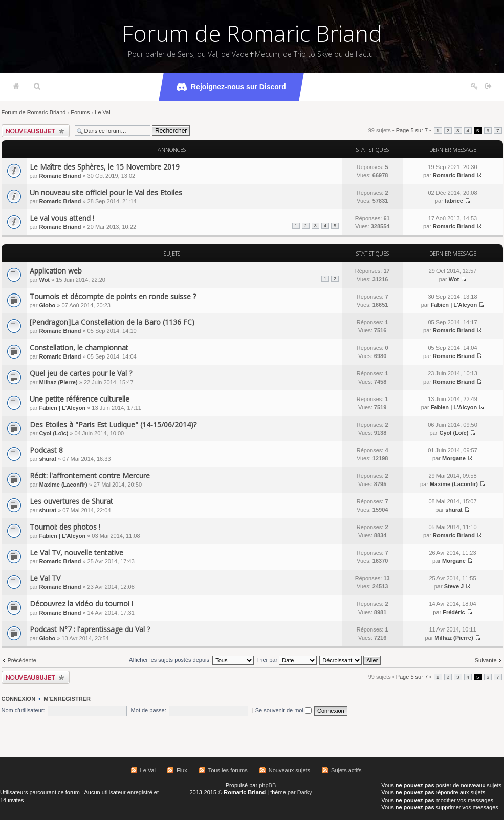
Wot (44, 280)
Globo (47, 305)
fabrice (454, 201)
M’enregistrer (67, 699)
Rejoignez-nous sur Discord (231, 87)
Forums (80, 112)
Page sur (412, 130)
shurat (48, 459)
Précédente (22, 660)
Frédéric (454, 612)
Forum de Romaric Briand (252, 33)
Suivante (486, 660)
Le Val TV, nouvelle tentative (76, 552)
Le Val (102, 112)
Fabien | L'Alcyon (454, 305)
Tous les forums (228, 770)
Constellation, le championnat (79, 348)
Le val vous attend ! (62, 218)
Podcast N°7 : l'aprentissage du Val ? (90, 629)
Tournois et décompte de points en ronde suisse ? (113, 296)
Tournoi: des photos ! (65, 527)
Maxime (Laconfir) (63, 485)
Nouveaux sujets (289, 770)
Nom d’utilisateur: (23, 710)
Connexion (19, 699)
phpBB (267, 785)
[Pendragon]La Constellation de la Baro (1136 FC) (112, 322)
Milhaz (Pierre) (58, 382)
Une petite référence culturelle (80, 399)
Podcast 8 (46, 450)
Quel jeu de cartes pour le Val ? (81, 373)
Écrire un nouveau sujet (36, 131)
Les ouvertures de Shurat (71, 501)
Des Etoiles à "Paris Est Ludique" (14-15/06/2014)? (113, 424)
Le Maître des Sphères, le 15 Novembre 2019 (105, 167)
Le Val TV (45, 578)
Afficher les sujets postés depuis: (191, 660)
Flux (182, 770)
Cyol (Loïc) (53, 433)
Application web (56, 271)
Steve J (454, 586)
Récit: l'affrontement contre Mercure (90, 476)
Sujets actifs (346, 770)
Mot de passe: (149, 710)
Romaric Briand (60, 176)
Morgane (454, 458)
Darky (305, 792)
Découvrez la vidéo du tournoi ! (81, 604)
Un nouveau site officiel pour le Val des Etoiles (106, 192)
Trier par (287, 660)
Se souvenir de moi (283, 710)
